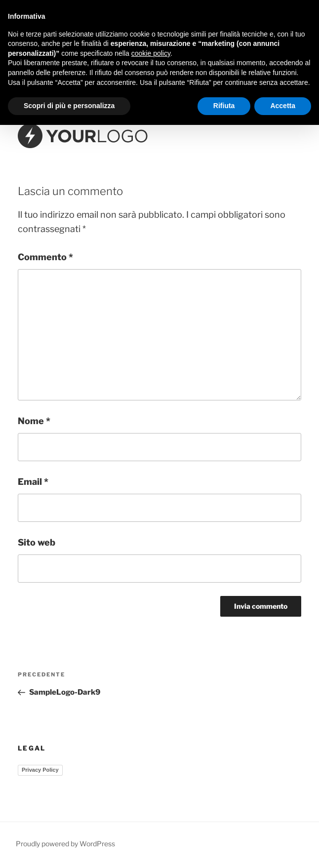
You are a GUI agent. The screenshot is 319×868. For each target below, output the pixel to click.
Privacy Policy (40, 770)
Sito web (37, 542)
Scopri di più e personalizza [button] (69, 106)
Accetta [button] (283, 106)
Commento (45, 257)
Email (33, 482)
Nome (34, 421)
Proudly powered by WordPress (65, 844)
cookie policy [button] (151, 53)
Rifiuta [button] (224, 106)
